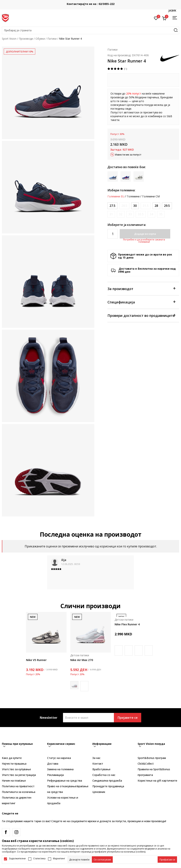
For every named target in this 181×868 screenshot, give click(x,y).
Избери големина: (121, 190)
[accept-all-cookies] (167, 860)
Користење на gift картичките (157, 781)
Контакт (98, 764)
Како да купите (12, 758)
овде (128, 109)
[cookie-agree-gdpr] (102, 860)
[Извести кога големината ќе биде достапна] (124, 206)
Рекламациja (55, 775)
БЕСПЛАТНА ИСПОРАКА (88, 2)
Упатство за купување (16, 769)
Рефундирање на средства (65, 781)
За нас (96, 758)
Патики (52, 39)
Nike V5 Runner (36, 660)
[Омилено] (156, 18)
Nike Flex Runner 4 (127, 624)
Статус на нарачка (59, 758)
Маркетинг (59, 859)
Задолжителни (17, 859)
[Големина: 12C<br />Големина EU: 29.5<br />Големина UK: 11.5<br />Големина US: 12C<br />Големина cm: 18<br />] (167, 206)
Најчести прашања (14, 764)
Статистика (39, 859)
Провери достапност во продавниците (141, 315)
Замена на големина (60, 769)
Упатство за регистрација (19, 775)
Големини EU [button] (116, 196)
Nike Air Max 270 (82, 660)
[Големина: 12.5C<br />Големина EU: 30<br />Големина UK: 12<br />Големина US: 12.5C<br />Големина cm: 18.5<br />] (135, 206)
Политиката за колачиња (19, 792)
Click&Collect (146, 764)
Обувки (40, 39)
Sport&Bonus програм (152, 758)
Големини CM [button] (151, 196)
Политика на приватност (18, 786)
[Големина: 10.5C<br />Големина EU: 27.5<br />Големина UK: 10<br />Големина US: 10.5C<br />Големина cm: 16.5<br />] (112, 206)
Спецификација (141, 302)
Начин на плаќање (14, 781)
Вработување (101, 769)
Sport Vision (9, 39)
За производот (141, 288)
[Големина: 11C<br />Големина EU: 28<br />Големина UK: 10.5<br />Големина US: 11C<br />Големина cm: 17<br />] (156, 206)
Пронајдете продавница (108, 786)
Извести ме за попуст (128, 155)
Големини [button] (133, 196)
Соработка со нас (104, 775)
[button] (90, 30)
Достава (53, 764)
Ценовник (99, 792)
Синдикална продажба (107, 781)
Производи (26, 39)
